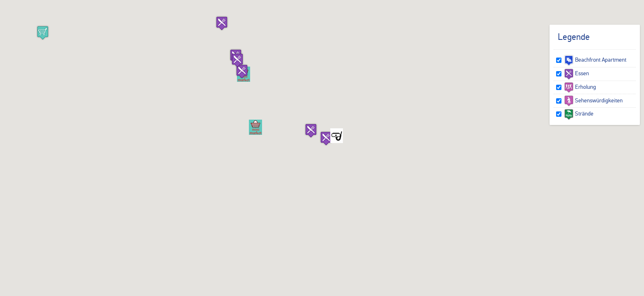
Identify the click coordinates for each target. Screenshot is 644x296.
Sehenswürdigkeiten (593, 100)
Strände (579, 113)
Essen (576, 73)
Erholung (580, 87)
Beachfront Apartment (595, 60)
